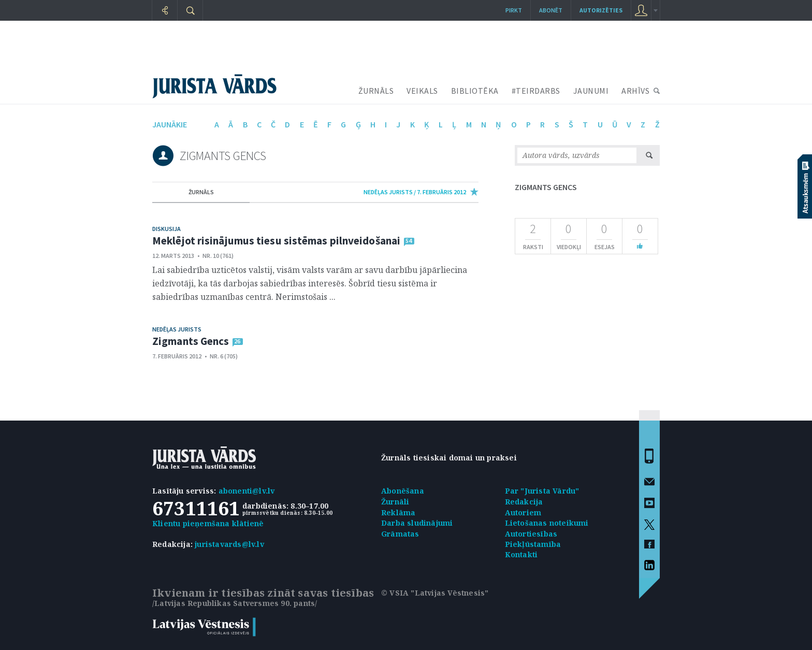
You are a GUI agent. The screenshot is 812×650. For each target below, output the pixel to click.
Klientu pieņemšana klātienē (208, 523)
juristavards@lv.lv (229, 544)
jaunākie (170, 124)
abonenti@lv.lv (247, 491)
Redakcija (524, 502)
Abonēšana (403, 491)
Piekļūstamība (533, 544)
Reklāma (398, 512)
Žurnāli (395, 502)
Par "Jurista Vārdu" (542, 491)
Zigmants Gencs (191, 341)
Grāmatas (400, 534)
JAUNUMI (591, 91)
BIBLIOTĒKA (475, 91)
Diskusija (166, 229)
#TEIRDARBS (536, 91)
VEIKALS (422, 91)
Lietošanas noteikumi (547, 523)
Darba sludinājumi (417, 523)
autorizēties (601, 10)
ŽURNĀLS (376, 91)
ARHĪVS (635, 91)
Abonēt (551, 10)
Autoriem (523, 512)
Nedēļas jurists (177, 329)
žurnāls (201, 192)
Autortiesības (531, 534)
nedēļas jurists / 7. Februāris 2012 (415, 192)
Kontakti (521, 554)
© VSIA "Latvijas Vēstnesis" (435, 593)
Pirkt (514, 10)
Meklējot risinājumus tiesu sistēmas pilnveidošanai (276, 241)
